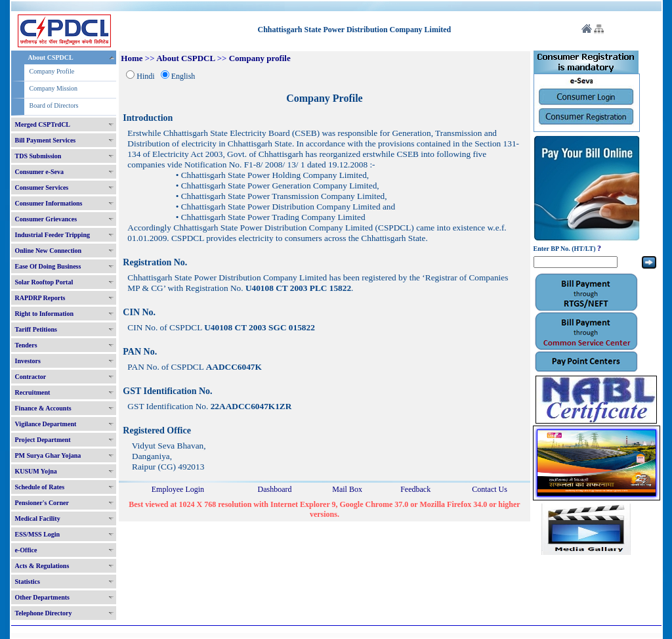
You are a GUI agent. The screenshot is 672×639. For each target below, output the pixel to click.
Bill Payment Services (46, 140)
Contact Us (490, 489)
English (183, 76)
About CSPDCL (51, 57)
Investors (28, 361)
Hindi (145, 76)
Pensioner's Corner (42, 503)
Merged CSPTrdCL (43, 124)
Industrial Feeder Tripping (52, 235)
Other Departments (42, 597)
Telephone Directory (44, 613)
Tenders (26, 345)
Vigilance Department (46, 424)
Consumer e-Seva (40, 172)
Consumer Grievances (46, 219)
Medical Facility (38, 518)
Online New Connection (49, 251)
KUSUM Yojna (36, 471)
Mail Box (347, 489)
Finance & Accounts (43, 408)
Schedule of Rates (40, 487)
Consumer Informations (49, 203)
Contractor (31, 377)
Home (132, 58)
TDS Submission (38, 156)
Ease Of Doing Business (48, 266)
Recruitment (33, 392)
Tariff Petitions (36, 329)
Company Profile (52, 71)
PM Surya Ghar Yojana (48, 455)
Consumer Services (42, 187)
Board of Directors (54, 105)
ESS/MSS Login (38, 534)
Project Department (43, 440)
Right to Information (44, 314)
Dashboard (274, 489)
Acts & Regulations (42, 566)
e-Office (26, 550)
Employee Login (178, 489)
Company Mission (54, 88)
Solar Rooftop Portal (44, 282)
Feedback (415, 489)
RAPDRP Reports (40, 298)
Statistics (28, 582)
